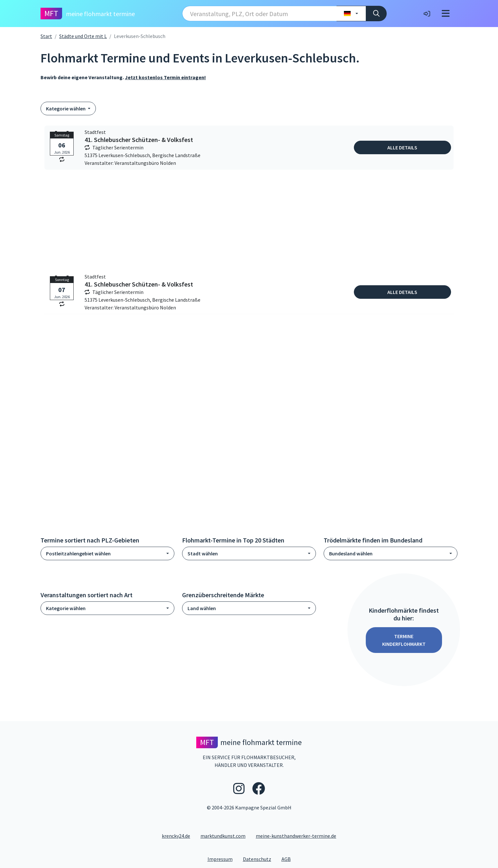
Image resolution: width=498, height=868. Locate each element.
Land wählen (202, 608)
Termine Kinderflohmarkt (404, 640)
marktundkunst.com (223, 836)
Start (46, 36)
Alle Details (402, 147)
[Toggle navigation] (446, 14)
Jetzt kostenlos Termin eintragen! (165, 77)
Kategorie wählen (66, 108)
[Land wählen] (351, 14)
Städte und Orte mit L (83, 36)
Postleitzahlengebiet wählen (78, 553)
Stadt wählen (203, 553)
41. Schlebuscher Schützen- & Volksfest (139, 140)
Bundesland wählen (351, 553)
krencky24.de (176, 836)
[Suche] (376, 14)
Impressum (223, 859)
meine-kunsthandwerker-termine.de (296, 836)
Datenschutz (260, 859)
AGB (289, 859)
